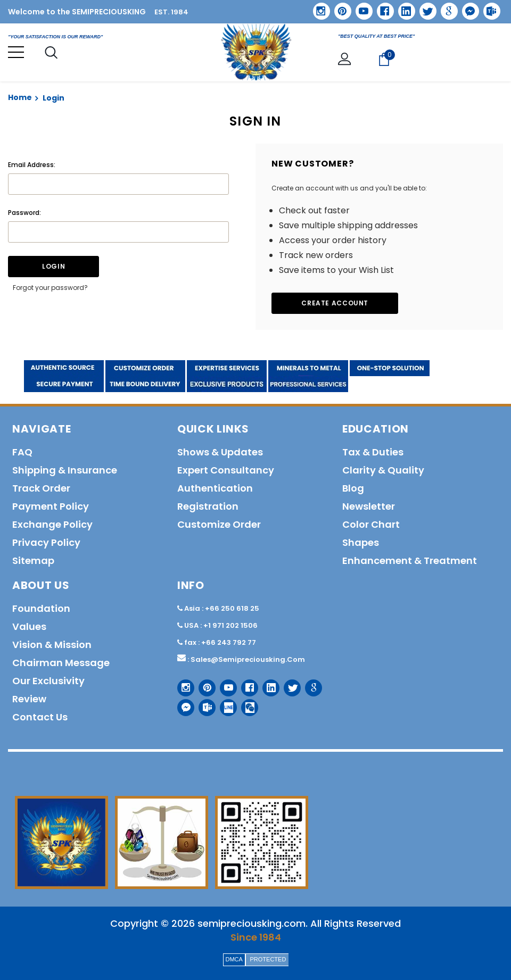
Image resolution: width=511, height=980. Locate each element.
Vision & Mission (52, 645)
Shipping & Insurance (65, 470)
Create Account (335, 303)
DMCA (234, 959)
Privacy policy (46, 542)
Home (20, 97)
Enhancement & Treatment (410, 560)
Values (29, 626)
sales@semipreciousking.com (248, 659)
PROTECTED (268, 959)
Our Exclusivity (48, 681)
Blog (353, 488)
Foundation (41, 608)
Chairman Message (61, 663)
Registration (208, 506)
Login (53, 98)
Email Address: (32, 165)
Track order (41, 488)
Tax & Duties (373, 452)
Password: (24, 213)
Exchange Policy (52, 524)
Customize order (219, 524)
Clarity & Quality (383, 470)
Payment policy (51, 506)
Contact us (40, 717)
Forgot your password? (50, 288)
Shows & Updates (220, 452)
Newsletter (369, 506)
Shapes (361, 542)
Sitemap (33, 560)
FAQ (22, 452)
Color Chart (371, 524)
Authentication (215, 488)
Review (29, 699)
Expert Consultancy (226, 470)
